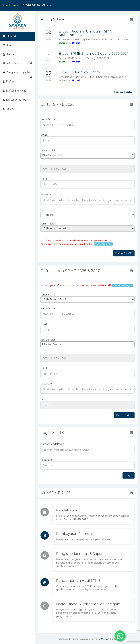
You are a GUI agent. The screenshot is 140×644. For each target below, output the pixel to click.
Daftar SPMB (124, 253)
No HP (44, 179)
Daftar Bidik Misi (15, 91)
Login (8, 109)
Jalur (43, 210)
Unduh (76, 43)
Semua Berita (123, 92)
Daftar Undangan (15, 100)
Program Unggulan (17, 74)
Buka (62, 43)
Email (44, 135)
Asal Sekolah (48, 150)
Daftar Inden (124, 415)
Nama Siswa (48, 119)
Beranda (10, 36)
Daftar (8, 82)
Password (46, 194)
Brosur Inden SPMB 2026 (79, 72)
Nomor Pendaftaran (52, 444)
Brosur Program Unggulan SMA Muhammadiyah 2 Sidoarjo (85, 33)
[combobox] (87, 155)
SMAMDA (104, 639)
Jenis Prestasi (48, 224)
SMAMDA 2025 (27, 5)
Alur (7, 45)
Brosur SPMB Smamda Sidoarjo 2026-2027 (94, 54)
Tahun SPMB (48, 295)
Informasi (17, 63)
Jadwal (9, 54)
